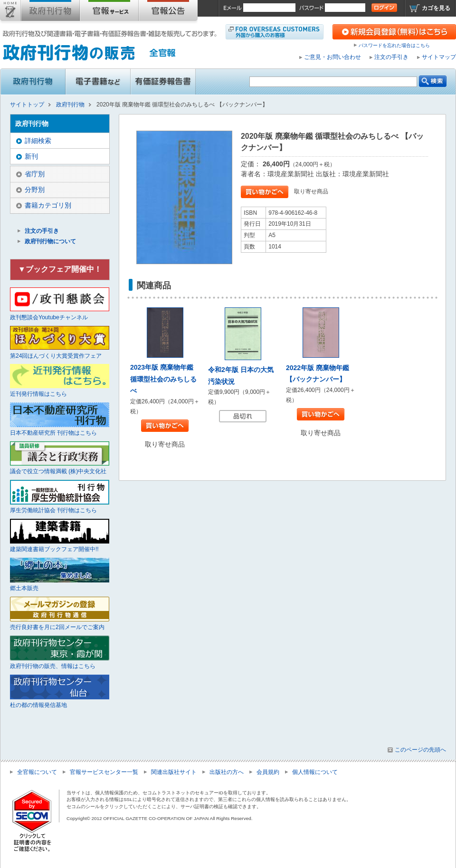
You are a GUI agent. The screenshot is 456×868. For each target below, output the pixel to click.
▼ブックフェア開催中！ (60, 269)
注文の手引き (391, 57)
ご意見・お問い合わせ (332, 57)
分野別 (35, 190)
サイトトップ (10, 12)
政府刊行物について (50, 241)
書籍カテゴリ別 (48, 205)
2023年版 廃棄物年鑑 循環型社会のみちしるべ (163, 379)
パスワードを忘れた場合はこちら (394, 45)
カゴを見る (436, 8)
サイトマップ (439, 57)
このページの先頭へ (420, 750)
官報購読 (109, 12)
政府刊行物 (50, 12)
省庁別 (35, 174)
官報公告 (168, 12)
